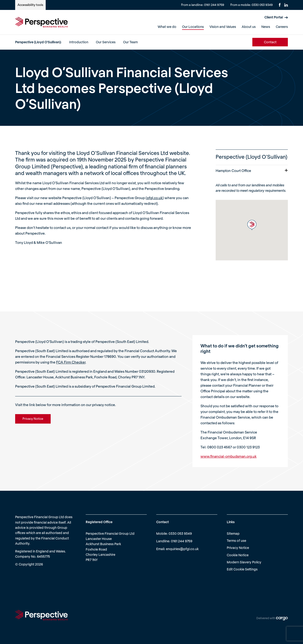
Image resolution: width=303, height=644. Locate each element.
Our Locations (193, 27)
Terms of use (236, 541)
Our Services (106, 42)
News (266, 27)
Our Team (130, 42)
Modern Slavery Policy (244, 562)
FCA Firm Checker (71, 362)
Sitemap (233, 533)
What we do (167, 27)
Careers (282, 27)
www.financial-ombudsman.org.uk (229, 456)
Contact (270, 42)
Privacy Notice (238, 548)
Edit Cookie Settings (242, 569)
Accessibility (30, 5)
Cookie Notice (238, 555)
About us (249, 27)
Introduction (79, 42)
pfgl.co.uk (155, 198)
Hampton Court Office (252, 171)
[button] (252, 225)
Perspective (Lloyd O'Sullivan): (38, 42)
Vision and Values (223, 27)
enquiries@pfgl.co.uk (182, 549)
